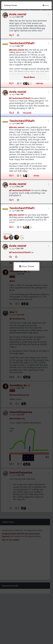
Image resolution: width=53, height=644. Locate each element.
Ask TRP (20, 17)
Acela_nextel (18, 14)
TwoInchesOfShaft (22, 43)
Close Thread (27, 266)
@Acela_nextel (17, 50)
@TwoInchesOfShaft (20, 98)
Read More (29, 77)
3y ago (12, 17)
